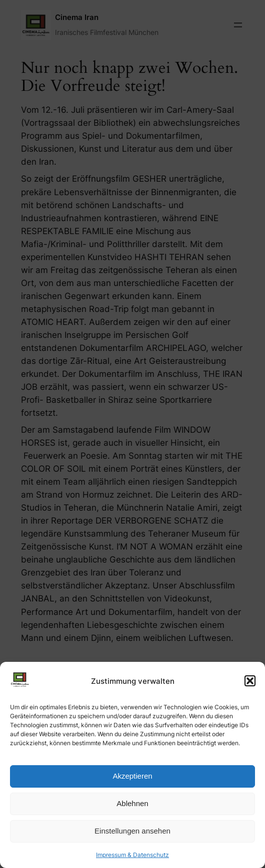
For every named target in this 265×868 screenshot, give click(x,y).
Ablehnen (132, 803)
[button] (250, 681)
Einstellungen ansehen (132, 831)
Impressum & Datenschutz (132, 855)
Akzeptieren (132, 776)
